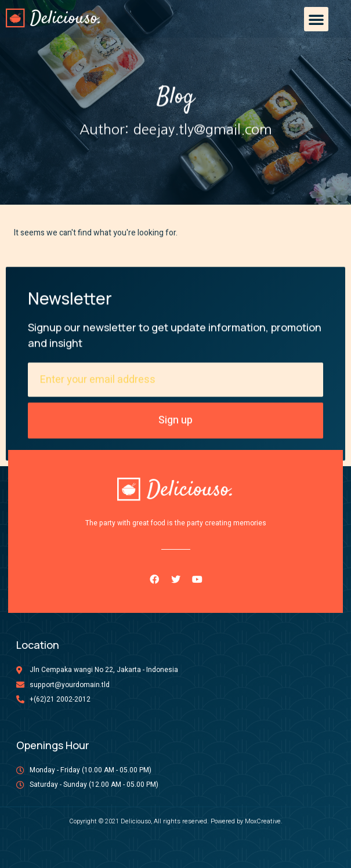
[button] (316, 19)
